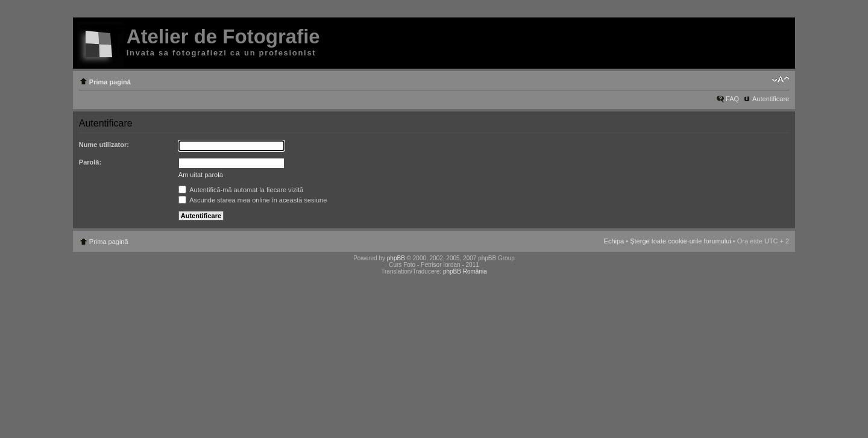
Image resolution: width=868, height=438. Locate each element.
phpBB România (465, 271)
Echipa (614, 241)
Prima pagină (110, 82)
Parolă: (90, 162)
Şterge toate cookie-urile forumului (681, 241)
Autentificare (771, 99)
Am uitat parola (201, 175)
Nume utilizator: (104, 145)
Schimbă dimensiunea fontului (780, 80)
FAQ (732, 99)
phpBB (396, 258)
